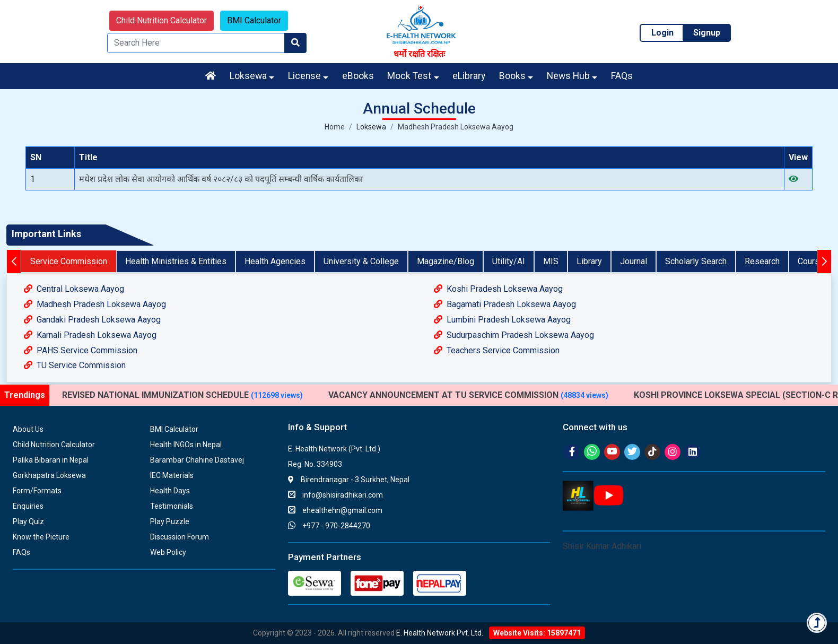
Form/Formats (37, 491)
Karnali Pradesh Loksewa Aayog (90, 335)
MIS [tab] (551, 261)
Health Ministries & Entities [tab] (176, 261)
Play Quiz (28, 521)
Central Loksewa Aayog (74, 289)
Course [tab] (811, 261)
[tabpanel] (419, 328)
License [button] (304, 76)
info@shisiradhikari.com (335, 495)
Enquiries (28, 506)
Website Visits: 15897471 (537, 633)
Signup (707, 33)
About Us (28, 429)
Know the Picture (41, 537)
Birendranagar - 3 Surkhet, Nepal (349, 480)
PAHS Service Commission (81, 350)
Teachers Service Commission (497, 350)
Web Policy (168, 552)
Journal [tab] (634, 261)
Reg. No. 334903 (315, 464)
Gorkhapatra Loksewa (49, 475)
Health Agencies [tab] (275, 261)
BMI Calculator (254, 20)
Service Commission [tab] (69, 261)
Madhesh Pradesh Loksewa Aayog (456, 127)
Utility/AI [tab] (509, 261)
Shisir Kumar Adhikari (602, 546)
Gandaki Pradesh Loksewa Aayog (92, 320)
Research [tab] (762, 261)
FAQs (622, 76)
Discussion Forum (180, 537)
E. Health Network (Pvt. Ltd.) (334, 449)
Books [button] (512, 76)
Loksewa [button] (248, 76)
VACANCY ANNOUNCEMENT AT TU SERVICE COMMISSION (468, 395)
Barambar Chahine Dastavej (197, 460)
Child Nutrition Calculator (162, 20)
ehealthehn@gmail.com (335, 510)
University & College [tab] (361, 261)
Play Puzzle (170, 521)
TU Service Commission (75, 365)
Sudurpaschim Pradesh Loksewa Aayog (514, 335)
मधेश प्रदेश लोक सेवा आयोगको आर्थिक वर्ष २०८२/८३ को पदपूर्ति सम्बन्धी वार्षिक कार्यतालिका (221, 179)
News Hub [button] (568, 76)
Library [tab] (589, 261)
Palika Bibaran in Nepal (51, 460)
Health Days (170, 491)
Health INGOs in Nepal (186, 445)
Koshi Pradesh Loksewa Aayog (498, 289)
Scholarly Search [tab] (696, 261)
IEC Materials (172, 475)
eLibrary (469, 76)
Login (662, 33)
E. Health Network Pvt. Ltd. (440, 633)
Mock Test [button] (409, 76)
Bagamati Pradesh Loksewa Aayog (505, 304)
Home (335, 127)
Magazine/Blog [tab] (446, 261)
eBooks (358, 76)
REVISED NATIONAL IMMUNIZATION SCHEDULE (182, 395)
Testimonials (172, 506)
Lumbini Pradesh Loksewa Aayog (502, 320)
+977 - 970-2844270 (329, 526)
